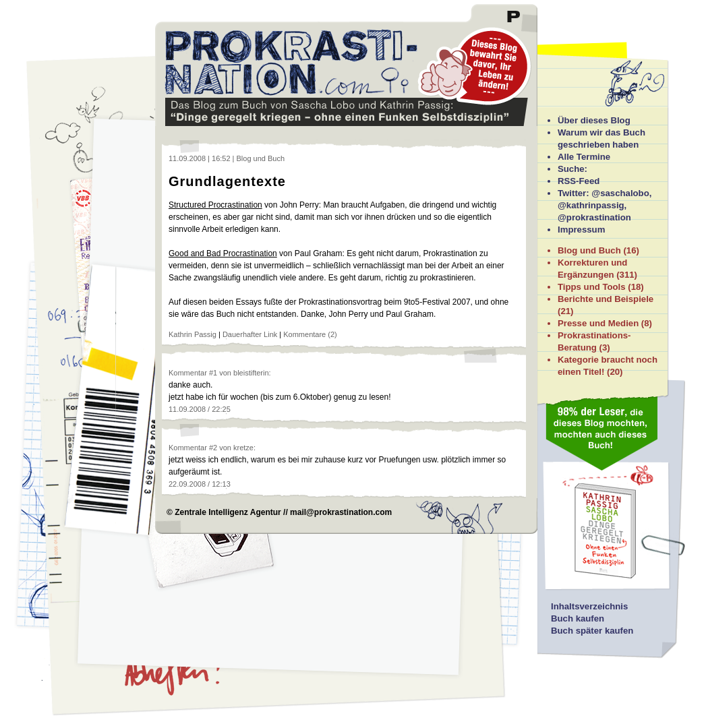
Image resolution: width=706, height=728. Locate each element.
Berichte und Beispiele (606, 299)
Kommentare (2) (310, 334)
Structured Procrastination (215, 205)
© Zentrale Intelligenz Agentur (224, 512)
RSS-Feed (579, 181)
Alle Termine (584, 157)
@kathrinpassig (591, 205)
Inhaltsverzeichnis (589, 606)
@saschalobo (620, 193)
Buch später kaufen (592, 631)
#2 (213, 448)
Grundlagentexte (227, 181)
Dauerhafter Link (250, 334)
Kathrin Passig (193, 334)
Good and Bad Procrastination (223, 253)
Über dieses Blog (594, 120)
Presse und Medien (598, 323)
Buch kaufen (578, 618)
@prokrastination (594, 217)
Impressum (581, 230)
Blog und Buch (589, 250)
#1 (213, 373)
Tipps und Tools (592, 287)
